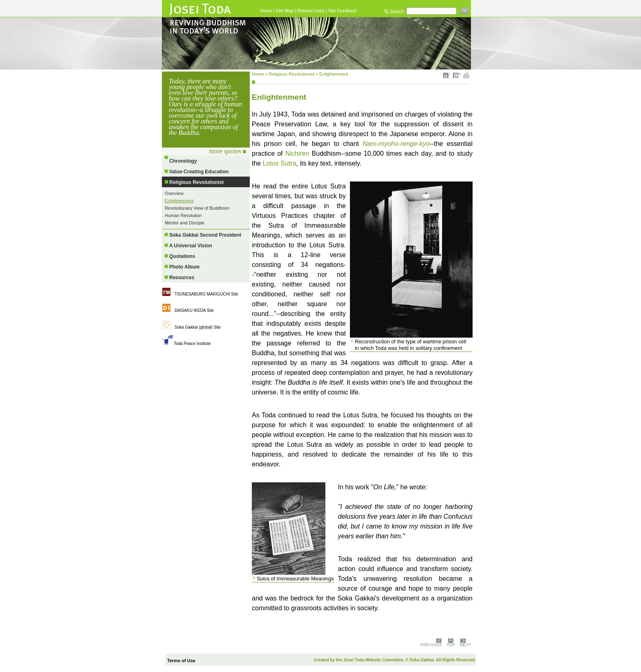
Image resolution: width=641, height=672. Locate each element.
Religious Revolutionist (196, 182)
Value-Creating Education (199, 172)
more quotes (227, 151)
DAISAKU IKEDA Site (194, 310)
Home (266, 11)
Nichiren (297, 153)
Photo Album (184, 267)
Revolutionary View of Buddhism (197, 208)
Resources (182, 278)
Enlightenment (179, 201)
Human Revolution (183, 215)
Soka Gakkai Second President (205, 235)
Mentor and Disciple (185, 223)
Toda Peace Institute (192, 344)
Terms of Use (181, 661)
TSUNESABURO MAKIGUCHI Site (206, 294)
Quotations (182, 256)
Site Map (284, 11)
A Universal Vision (191, 246)
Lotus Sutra (280, 163)
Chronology (183, 161)
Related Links (311, 11)
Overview (174, 193)
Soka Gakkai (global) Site (198, 327)
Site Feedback (342, 11)
